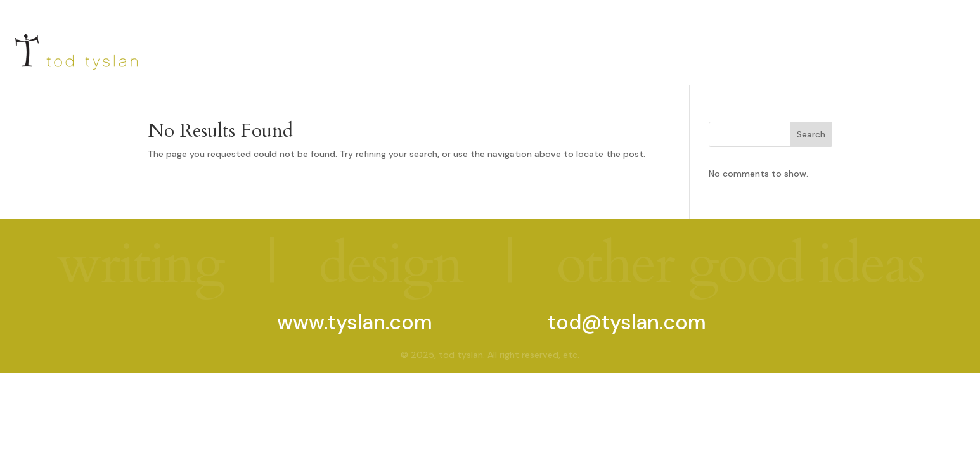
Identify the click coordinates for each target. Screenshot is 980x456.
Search (811, 134)
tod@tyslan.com (627, 322)
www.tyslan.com (355, 322)
